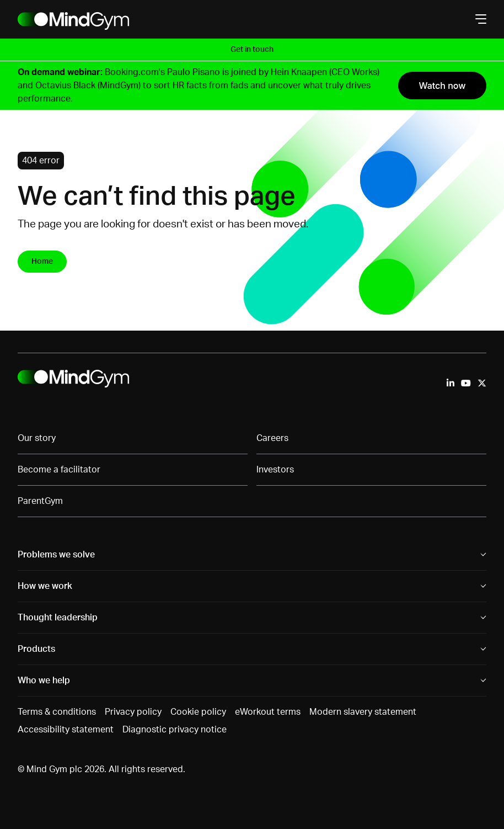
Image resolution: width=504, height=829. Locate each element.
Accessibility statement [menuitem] (66, 730)
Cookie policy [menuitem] (198, 712)
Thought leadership (58, 618)
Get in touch (252, 50)
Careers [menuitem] (272, 438)
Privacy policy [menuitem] (133, 712)
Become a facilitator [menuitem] (59, 470)
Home (42, 262)
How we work (45, 586)
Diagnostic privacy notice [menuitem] (175, 730)
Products (36, 649)
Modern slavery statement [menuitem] (363, 712)
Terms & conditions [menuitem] (57, 712)
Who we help (44, 681)
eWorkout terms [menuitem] (268, 712)
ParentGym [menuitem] (40, 501)
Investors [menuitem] (275, 470)
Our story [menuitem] (37, 438)
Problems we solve (56, 555)
